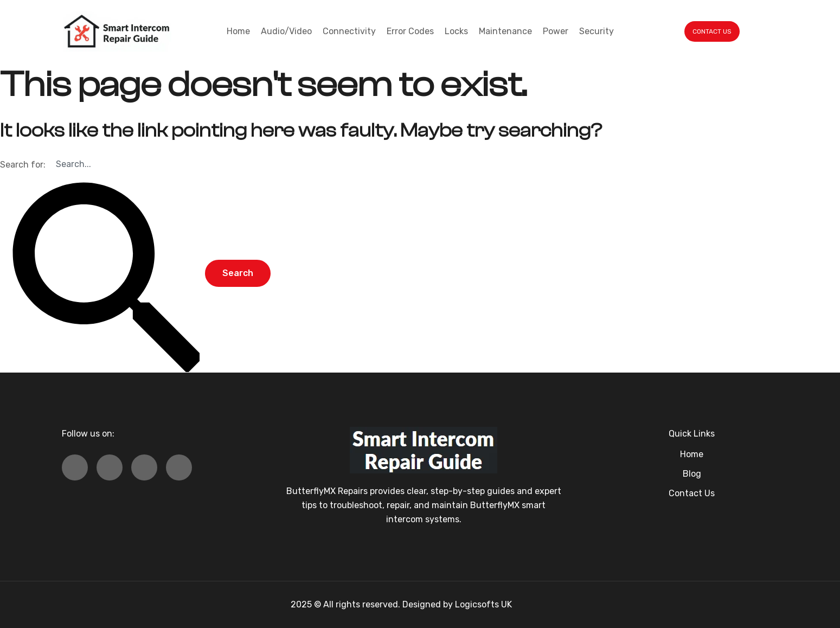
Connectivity (349, 31)
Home (238, 31)
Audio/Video (286, 31)
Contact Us (692, 493)
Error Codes (410, 31)
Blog (692, 474)
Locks (456, 31)
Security (597, 31)
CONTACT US (712, 31)
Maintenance (505, 31)
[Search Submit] (101, 274)
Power (556, 31)
